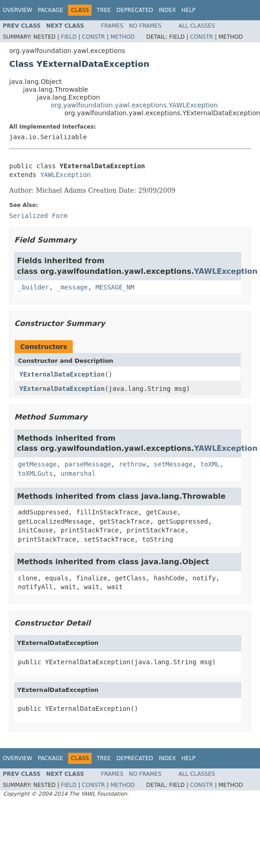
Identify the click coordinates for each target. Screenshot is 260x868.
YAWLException (65, 175)
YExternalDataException (62, 374)
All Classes (197, 26)
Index (168, 10)
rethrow (132, 464)
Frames (113, 26)
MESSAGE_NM (115, 287)
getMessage (37, 464)
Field (69, 37)
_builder (33, 287)
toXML (210, 464)
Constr (93, 37)
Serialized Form (38, 216)
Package (50, 10)
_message (72, 287)
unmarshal (78, 473)
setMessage (173, 464)
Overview (17, 10)
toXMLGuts (35, 473)
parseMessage (88, 464)
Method (123, 37)
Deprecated (135, 10)
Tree (104, 10)
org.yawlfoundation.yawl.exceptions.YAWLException (134, 105)
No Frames (145, 26)
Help (188, 10)
